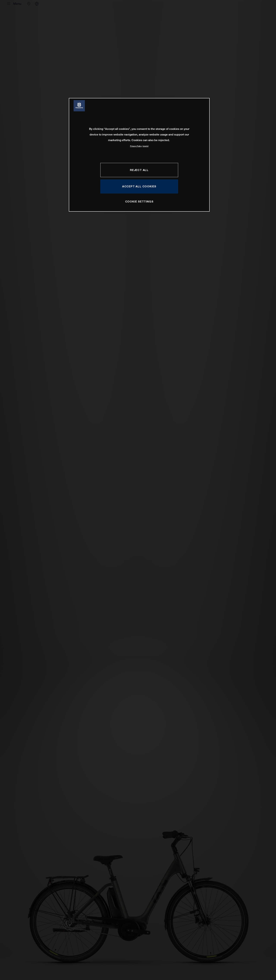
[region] (139, 155)
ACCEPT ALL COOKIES (139, 186)
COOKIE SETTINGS (139, 201)
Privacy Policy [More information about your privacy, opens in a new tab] (136, 146)
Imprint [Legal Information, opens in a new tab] (145, 146)
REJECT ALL (139, 170)
